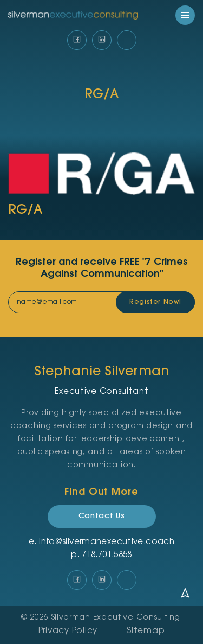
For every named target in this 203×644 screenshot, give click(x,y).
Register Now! (155, 302)
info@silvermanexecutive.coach (107, 542)
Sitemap (146, 631)
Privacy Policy (68, 631)
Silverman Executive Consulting (116, 618)
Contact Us (102, 517)
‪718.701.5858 (107, 555)
